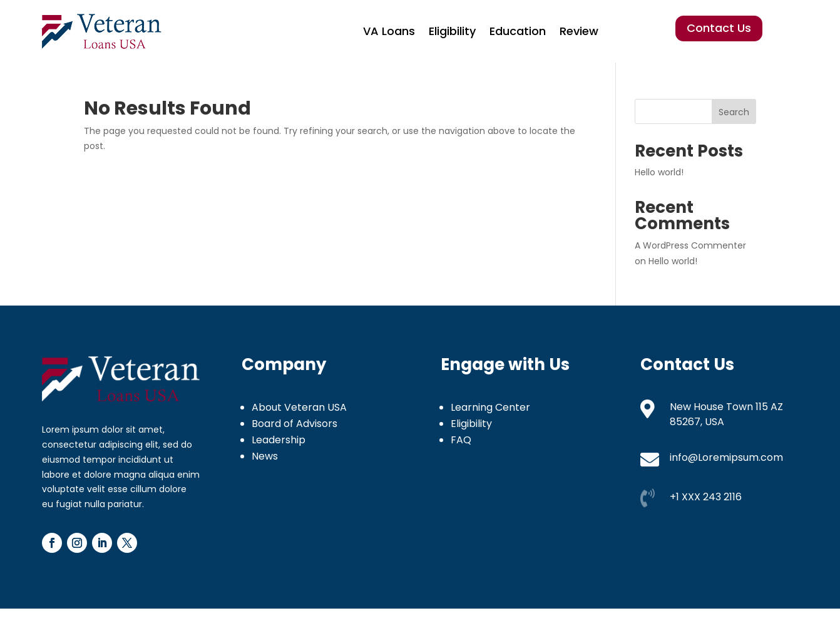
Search (734, 112)
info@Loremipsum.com (726, 457)
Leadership (279, 440)
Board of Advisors (295, 424)
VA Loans (389, 31)
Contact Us (719, 28)
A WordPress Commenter (690, 245)
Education (518, 31)
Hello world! (659, 172)
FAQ (461, 440)
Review (579, 31)
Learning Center (490, 407)
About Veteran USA (299, 407)
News (265, 456)
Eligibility (452, 31)
